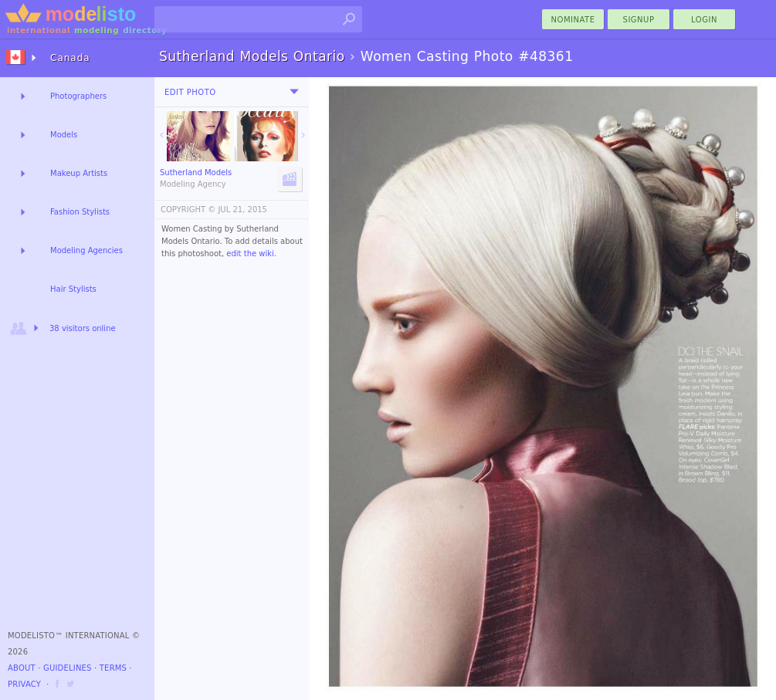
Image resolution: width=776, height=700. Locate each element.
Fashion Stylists (80, 212)
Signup (639, 20)
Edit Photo (190, 92)
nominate (573, 20)
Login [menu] (704, 20)
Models (64, 135)
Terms (113, 668)
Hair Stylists (73, 289)
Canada (70, 58)
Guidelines (68, 668)
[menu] (294, 92)
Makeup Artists (79, 173)
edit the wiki (250, 254)
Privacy (24, 684)
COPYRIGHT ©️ (188, 210)
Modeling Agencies (86, 250)
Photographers (78, 96)
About (22, 668)
